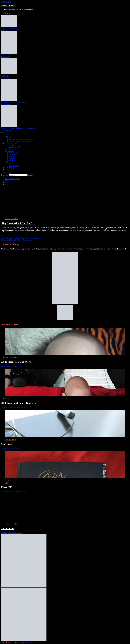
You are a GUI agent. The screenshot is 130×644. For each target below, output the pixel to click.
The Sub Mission (7, 6)
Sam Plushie (5, 76)
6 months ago (5, 78)
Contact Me (9, 169)
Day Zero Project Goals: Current (20, 141)
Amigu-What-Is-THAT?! (9, 29)
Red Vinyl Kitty (28, 240)
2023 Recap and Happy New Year (19, 403)
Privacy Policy (14, 166)
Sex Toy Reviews (11, 143)
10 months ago (6, 130)
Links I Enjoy (10, 168)
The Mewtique (10, 149)
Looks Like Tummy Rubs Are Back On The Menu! (18, 128)
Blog (7, 136)
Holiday (8, 399)
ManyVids (13, 158)
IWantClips (13, 154)
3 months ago (5, 30)
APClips (12, 156)
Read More (5, 236)
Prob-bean (6, 444)
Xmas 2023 (7, 487)
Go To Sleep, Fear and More (16, 362)
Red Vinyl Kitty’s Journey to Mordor (21, 139)
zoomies (36, 238)
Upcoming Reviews (16, 147)
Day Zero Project (11, 440)
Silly (31, 238)
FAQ (7, 162)
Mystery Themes (32, 642)
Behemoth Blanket (7, 55)
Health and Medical (12, 219)
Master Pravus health (22, 238)
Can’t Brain (7, 528)
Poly (6, 483)
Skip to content (6, 2)
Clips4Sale (13, 160)
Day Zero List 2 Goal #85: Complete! (13, 102)
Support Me (9, 151)
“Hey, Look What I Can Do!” (16, 223)
